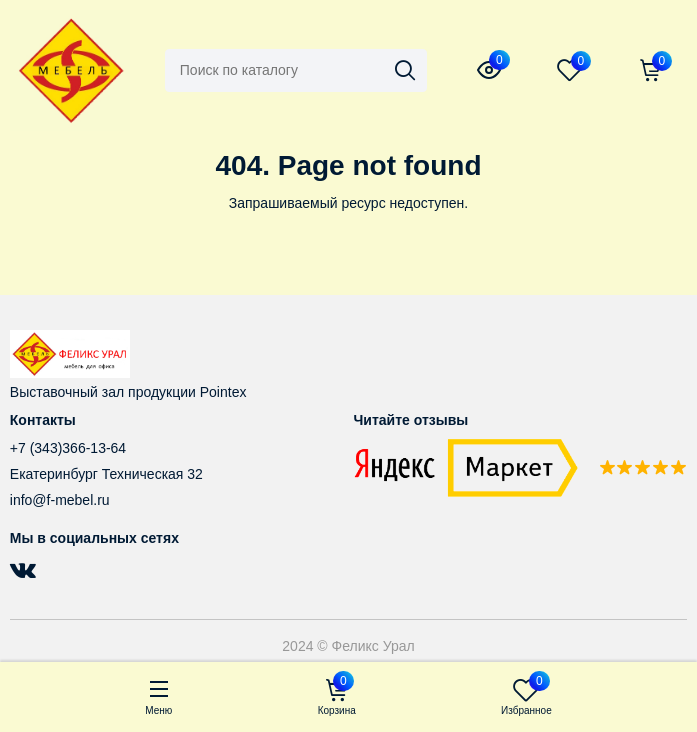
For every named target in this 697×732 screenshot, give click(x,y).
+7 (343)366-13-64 (68, 448)
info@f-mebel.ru (60, 500)
